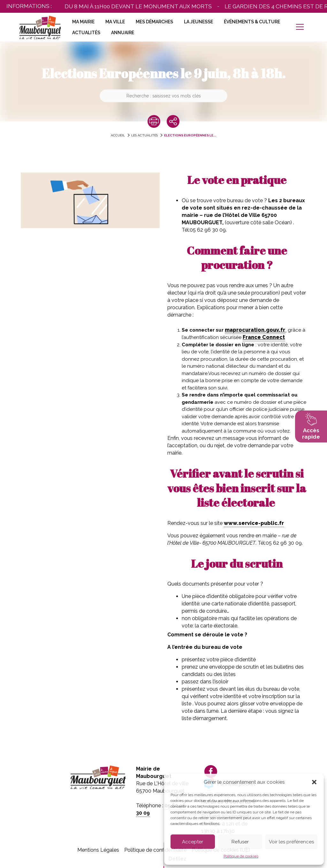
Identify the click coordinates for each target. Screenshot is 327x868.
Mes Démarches (154, 22)
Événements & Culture (252, 22)
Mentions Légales (98, 850)
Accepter (193, 842)
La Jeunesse (198, 22)
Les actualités (144, 135)
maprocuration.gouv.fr (255, 330)
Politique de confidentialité (155, 850)
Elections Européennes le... (190, 135)
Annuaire (123, 33)
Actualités (86, 33)
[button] (314, 782)
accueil (118, 135)
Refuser (240, 842)
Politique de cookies (241, 856)
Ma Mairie (83, 22)
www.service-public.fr (254, 523)
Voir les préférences (291, 842)
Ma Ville (115, 22)
